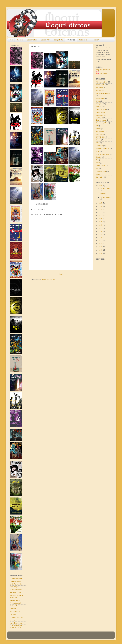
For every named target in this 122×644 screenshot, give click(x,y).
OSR (98, 163)
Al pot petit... (101, 85)
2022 (101, 212)
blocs (98, 101)
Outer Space (101, 166)
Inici (11, 40)
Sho (98, 168)
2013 (101, 241)
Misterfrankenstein (16, 584)
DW (98, 126)
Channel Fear (101, 110)
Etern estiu (100, 134)
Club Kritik (13, 606)
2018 (101, 225)
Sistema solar (101, 171)
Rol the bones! (15, 612)
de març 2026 (105, 189)
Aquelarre (100, 88)
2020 (101, 219)
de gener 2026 (106, 197)
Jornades (99, 146)
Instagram (101, 73)
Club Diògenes (15, 587)
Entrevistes (100, 131)
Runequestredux (16, 590)
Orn (98, 160)
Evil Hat (13, 620)
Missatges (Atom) (49, 279)
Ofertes (99, 157)
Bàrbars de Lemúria (103, 93)
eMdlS (98, 129)
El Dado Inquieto (16, 578)
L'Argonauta (14, 614)
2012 (101, 244)
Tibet (98, 174)
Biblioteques (101, 98)
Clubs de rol (100, 112)
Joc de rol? (95, 40)
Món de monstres (102, 154)
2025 (101, 203)
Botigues (99, 104)
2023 (101, 209)
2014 (101, 237)
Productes (71, 40)
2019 (101, 222)
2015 (101, 234)
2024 (101, 206)
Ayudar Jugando (16, 603)
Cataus (99, 107)
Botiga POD (58, 40)
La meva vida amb (103, 148)
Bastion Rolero (15, 600)
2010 (101, 250)
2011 (101, 247)
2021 (101, 216)
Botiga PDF (45, 40)
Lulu (98, 151)
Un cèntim (100, 177)
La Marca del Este (16, 617)
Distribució (83, 40)
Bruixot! (103, 193)
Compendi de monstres (101, 116)
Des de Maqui (101, 120)
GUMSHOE (100, 137)
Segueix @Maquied (103, 70)
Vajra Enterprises (16, 623)
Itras (98, 143)
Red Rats (13, 609)
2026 (101, 186)
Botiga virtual (32, 40)
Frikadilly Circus (15, 593)
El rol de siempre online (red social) (16, 627)
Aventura (99, 91)
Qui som (20, 40)
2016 (101, 231)
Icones (99, 140)
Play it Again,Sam (16, 581)
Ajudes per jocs (102, 82)
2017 (101, 228)
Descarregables (102, 123)
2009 (101, 253)
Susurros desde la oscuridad (16, 596)
